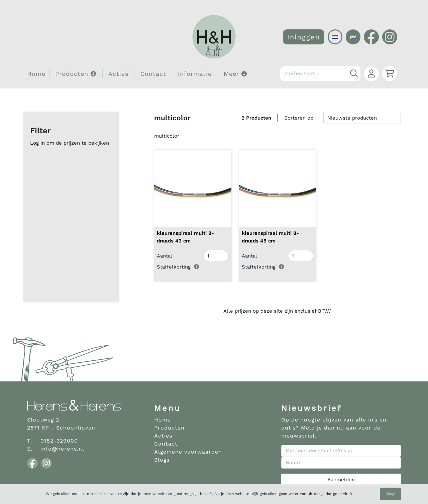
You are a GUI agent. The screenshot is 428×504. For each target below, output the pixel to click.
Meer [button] (235, 74)
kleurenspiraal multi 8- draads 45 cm (270, 237)
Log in (37, 143)
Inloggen (304, 37)
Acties (118, 74)
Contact (153, 74)
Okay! (390, 494)
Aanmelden (341, 480)
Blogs (162, 460)
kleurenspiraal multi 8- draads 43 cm (185, 237)
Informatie (195, 74)
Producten (169, 428)
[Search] (320, 74)
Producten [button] (76, 74)
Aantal (165, 256)
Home (36, 74)
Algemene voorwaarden (188, 452)
